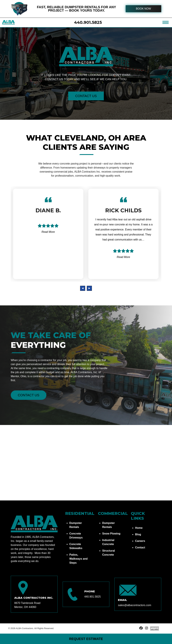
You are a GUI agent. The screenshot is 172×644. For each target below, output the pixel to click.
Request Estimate (86, 639)
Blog (138, 534)
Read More (48, 232)
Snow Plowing (111, 534)
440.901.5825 (88, 22)
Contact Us (86, 96)
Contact (140, 547)
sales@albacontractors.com (135, 605)
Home (139, 528)
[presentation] (83, 288)
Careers (140, 541)
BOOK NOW (143, 9)
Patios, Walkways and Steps (79, 559)
